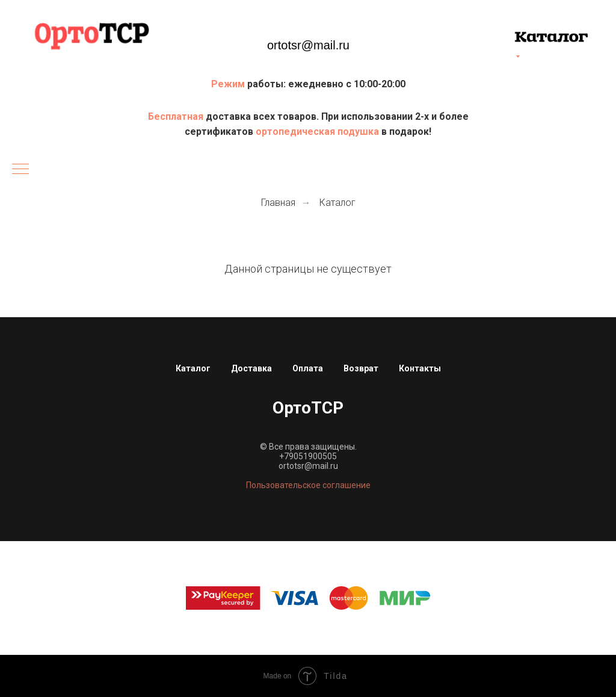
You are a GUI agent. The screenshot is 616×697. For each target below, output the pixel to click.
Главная (278, 203)
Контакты (420, 368)
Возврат (361, 368)
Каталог (337, 203)
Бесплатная (177, 116)
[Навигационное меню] (20, 170)
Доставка (251, 368)
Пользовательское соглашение (308, 485)
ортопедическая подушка (317, 132)
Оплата (308, 368)
